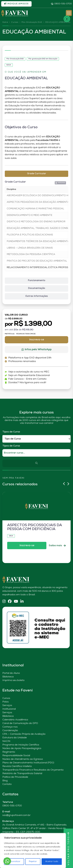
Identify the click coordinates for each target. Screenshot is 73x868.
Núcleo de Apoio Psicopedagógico (22, 748)
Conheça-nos (10, 727)
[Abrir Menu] (69, 13)
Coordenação (10, 731)
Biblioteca (8, 677)
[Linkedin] (22, 602)
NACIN (6, 741)
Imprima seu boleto (13, 680)
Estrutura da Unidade (15, 738)
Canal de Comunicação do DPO (20, 723)
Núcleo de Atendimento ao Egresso (23, 759)
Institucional (9, 709)
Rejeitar (33, 862)
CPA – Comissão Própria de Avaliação (24, 734)
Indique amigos (16, 4)
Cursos (15, 22)
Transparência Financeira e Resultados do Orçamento (33, 770)
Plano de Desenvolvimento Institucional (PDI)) (28, 763)
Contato (7, 784)
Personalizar (14, 862)
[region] (33, 851)
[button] (60, 183)
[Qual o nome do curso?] (36, 453)
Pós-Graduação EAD (32, 22)
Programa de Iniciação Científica (21, 745)
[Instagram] (4, 602)
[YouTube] (16, 602)
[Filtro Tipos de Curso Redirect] (36, 439)
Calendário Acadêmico (15, 720)
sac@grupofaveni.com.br (16, 815)
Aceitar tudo (52, 862)
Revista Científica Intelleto (17, 766)
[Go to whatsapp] (7, 861)
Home (5, 22)
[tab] (36, 174)
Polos (6, 702)
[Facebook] (10, 602)
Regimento (9, 752)
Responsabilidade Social (16, 756)
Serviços (7, 705)
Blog (5, 781)
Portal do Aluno (11, 673)
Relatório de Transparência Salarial (22, 774)
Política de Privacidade (15, 777)
